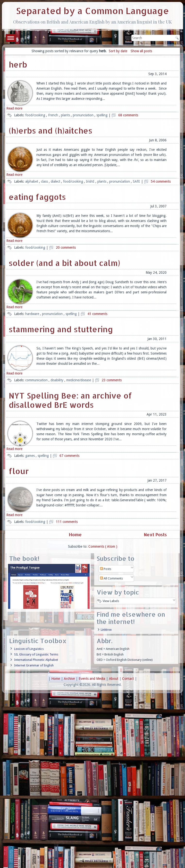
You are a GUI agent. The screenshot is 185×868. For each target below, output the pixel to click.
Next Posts (156, 534)
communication (37, 380)
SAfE (137, 181)
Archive (70, 679)
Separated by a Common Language (92, 11)
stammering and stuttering (61, 329)
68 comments (128, 115)
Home (75, 534)
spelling (102, 115)
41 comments (97, 314)
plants (66, 115)
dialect (56, 181)
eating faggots (37, 197)
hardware (33, 314)
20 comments (66, 247)
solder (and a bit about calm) (64, 263)
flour (19, 471)
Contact (128, 679)
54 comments (161, 181)
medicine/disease (79, 380)
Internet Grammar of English (34, 665)
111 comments (67, 522)
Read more (14, 108)
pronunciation (84, 115)
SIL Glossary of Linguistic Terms (36, 654)
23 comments (112, 380)
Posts (106, 569)
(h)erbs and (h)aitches (50, 131)
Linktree (106, 630)
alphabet (32, 181)
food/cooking (36, 115)
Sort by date (118, 51)
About (114, 679)
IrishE (91, 181)
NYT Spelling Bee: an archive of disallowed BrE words (70, 400)
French (54, 115)
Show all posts (141, 51)
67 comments (69, 456)
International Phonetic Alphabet (36, 660)
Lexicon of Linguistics (29, 649)
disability (57, 380)
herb (18, 64)
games (30, 456)
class (45, 181)
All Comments (111, 578)
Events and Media (92, 679)
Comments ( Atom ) (103, 546)
